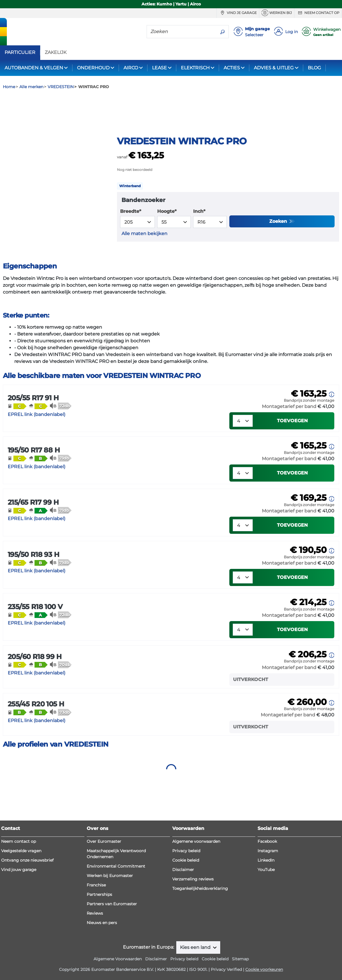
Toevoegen (292, 451)
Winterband (130, 217)
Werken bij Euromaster (110, 876)
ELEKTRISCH (195, 68)
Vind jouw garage (19, 870)
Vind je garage (238, 13)
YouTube (266, 870)
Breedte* (131, 242)
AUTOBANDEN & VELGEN (34, 68)
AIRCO (131, 68)
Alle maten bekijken (144, 264)
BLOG (314, 68)
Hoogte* (167, 242)
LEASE (159, 68)
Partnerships (99, 894)
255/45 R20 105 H (36, 735)
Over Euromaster (104, 841)
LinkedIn (266, 860)
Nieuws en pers (102, 923)
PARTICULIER (20, 52)
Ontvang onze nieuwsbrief (27, 860)
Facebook (267, 841)
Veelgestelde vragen (21, 851)
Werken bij (277, 13)
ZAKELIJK (56, 52)
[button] (17, 437)
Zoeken (279, 252)
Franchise (96, 885)
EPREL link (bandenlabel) (37, 445)
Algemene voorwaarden (196, 841)
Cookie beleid (186, 860)
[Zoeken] (182, 31)
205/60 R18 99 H (35, 687)
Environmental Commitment (116, 866)
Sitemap (240, 959)
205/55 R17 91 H (33, 429)
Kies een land (196, 947)
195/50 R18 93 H (33, 585)
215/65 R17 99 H (33, 533)
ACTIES (232, 68)
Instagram (268, 851)
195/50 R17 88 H (34, 481)
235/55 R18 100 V (35, 637)
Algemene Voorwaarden (118, 959)
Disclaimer (183, 870)
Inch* (199, 242)
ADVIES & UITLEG (274, 68)
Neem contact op (318, 13)
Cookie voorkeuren (264, 969)
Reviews (95, 913)
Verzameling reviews (193, 879)
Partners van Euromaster (112, 904)
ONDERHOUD (93, 68)
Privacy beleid (186, 851)
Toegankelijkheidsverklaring (200, 888)
